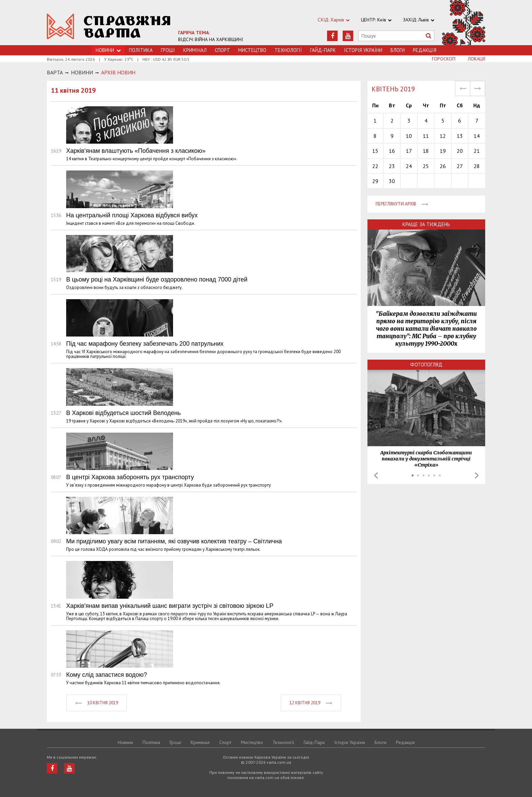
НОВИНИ (82, 72)
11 (426, 136)
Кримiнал (195, 50)
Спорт (222, 50)
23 (392, 166)
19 (443, 151)
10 (409, 136)
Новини (125, 742)
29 (375, 181)
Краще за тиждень (426, 224)
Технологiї (288, 50)
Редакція (425, 50)
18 (426, 151)
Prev (376, 475)
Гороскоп (444, 59)
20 (460, 151)
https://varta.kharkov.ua (109, 26)
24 (409, 166)
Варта (55, 72)
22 (375, 166)
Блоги (398, 50)
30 (392, 181)
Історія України (363, 50)
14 (477, 136)
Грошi (168, 50)
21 (477, 151)
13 (460, 136)
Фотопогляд (426, 365)
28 (477, 166)
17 (409, 151)
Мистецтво (252, 50)
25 (426, 166)
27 (460, 166)
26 (443, 166)
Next (477, 475)
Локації (477, 59)
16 (392, 151)
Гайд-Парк (323, 50)
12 (443, 136)
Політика (141, 50)
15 (375, 151)
